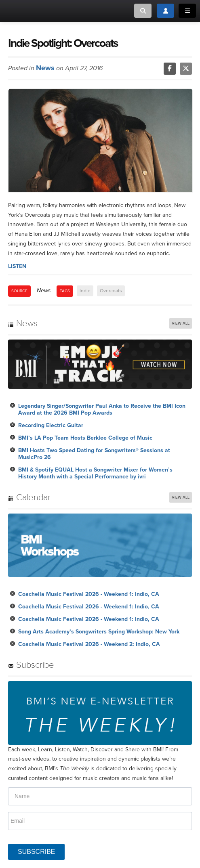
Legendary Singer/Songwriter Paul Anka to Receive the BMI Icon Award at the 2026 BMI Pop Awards (102, 409)
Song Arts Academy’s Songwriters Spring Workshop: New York (99, 632)
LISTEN (17, 266)
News (45, 68)
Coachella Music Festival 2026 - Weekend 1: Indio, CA (89, 594)
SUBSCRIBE (36, 852)
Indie (85, 291)
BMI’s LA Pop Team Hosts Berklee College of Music (85, 438)
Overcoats (111, 291)
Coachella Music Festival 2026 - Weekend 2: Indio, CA (89, 644)
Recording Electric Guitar (51, 425)
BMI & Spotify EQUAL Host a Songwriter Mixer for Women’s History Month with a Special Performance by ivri (95, 473)
